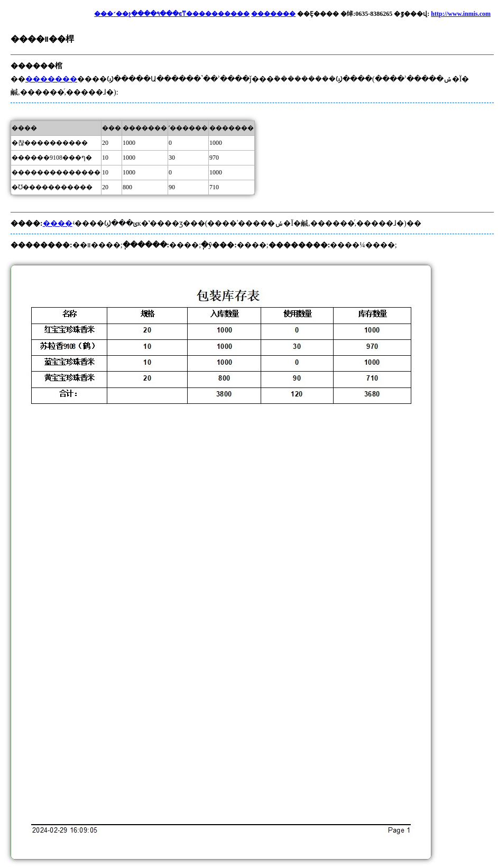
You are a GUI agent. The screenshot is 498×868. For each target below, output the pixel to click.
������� (273, 14)
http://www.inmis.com (461, 14)
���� (58, 223)
